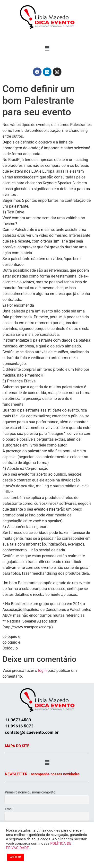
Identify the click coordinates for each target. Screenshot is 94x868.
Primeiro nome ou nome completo (30, 792)
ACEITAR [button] (16, 857)
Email (9, 809)
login (42, 670)
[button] (47, 48)
